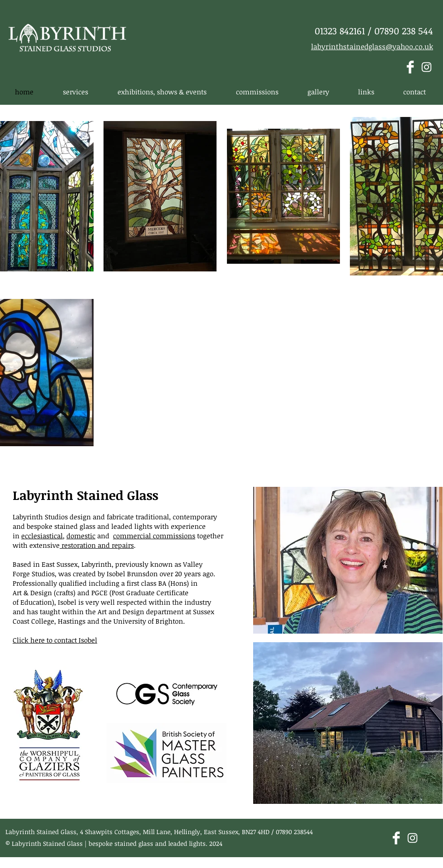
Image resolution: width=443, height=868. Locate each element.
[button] (75, 92)
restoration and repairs (97, 545)
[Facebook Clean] (410, 67)
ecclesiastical (42, 536)
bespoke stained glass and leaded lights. (148, 843)
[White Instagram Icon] (427, 67)
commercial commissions (154, 536)
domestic (81, 536)
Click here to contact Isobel (55, 640)
